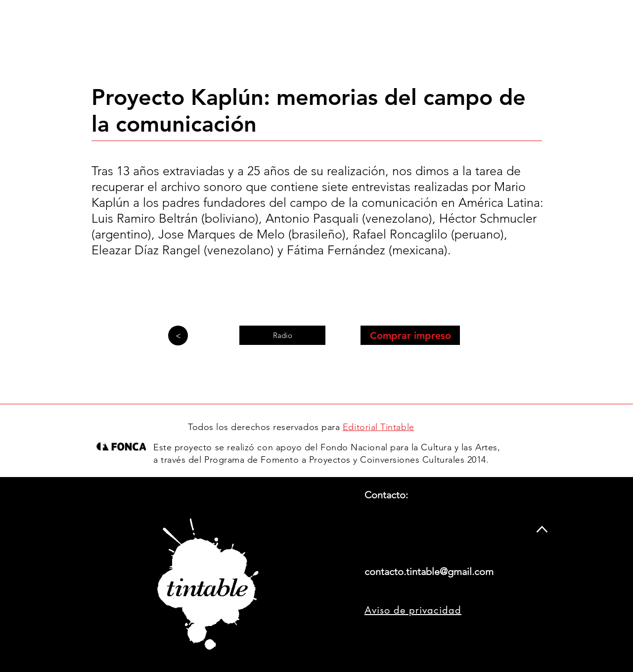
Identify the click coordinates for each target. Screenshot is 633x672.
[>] (178, 336)
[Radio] (282, 335)
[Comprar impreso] (410, 335)
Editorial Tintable (379, 427)
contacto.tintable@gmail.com (429, 572)
